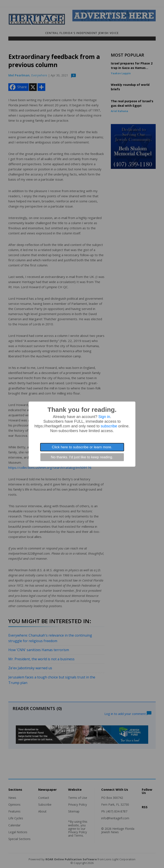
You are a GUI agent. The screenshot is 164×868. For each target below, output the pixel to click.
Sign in (104, 417)
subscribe (109, 426)
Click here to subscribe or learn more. (82, 447)
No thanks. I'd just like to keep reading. (82, 457)
